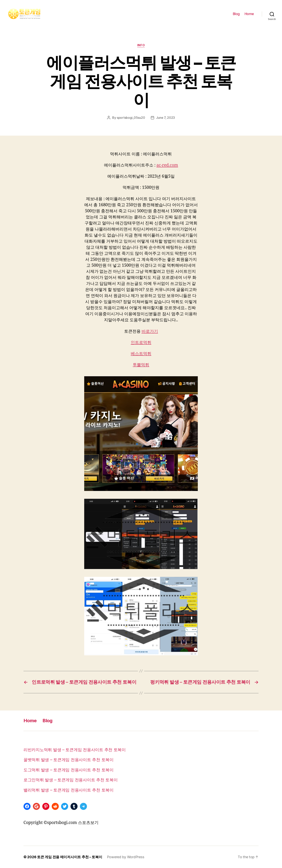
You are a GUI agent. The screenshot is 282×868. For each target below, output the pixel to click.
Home (249, 14)
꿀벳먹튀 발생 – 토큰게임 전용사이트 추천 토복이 (69, 760)
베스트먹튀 (141, 354)
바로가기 (150, 331)
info (141, 45)
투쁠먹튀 (141, 365)
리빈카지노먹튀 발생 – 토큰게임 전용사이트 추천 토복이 (75, 750)
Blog (236, 14)
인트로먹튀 (141, 343)
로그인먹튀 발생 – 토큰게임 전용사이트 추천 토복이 (70, 780)
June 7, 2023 (165, 118)
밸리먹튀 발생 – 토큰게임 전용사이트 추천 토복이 (69, 790)
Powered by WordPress (126, 857)
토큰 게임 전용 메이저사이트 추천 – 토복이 (70, 857)
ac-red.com (167, 165)
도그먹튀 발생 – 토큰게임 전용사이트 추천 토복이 (69, 770)
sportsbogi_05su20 (131, 118)
